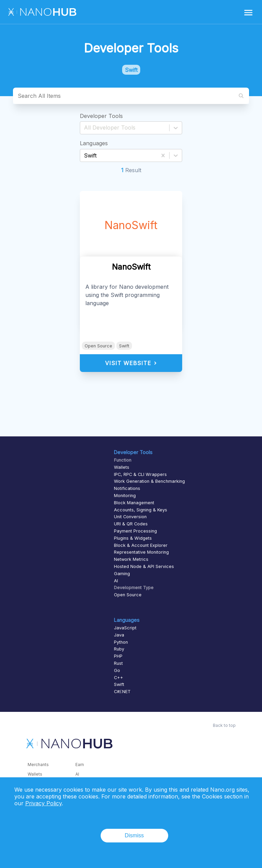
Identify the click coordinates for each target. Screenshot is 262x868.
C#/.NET (122, 692)
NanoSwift (131, 225)
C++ (119, 678)
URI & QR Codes (131, 524)
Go (117, 670)
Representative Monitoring (141, 552)
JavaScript (125, 628)
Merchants (38, 765)
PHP (118, 656)
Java (119, 635)
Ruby (119, 649)
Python (121, 642)
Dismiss (134, 835)
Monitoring (125, 496)
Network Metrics (131, 559)
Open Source (98, 346)
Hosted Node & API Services (144, 566)
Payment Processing (135, 531)
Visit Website (131, 363)
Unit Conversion (130, 517)
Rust (118, 663)
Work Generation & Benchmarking (149, 481)
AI (116, 581)
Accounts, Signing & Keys (141, 510)
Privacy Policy (43, 803)
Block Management (134, 503)
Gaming (122, 574)
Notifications (127, 488)
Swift (124, 346)
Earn (80, 765)
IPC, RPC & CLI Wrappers (140, 474)
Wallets (122, 467)
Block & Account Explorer (141, 545)
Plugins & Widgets (133, 538)
